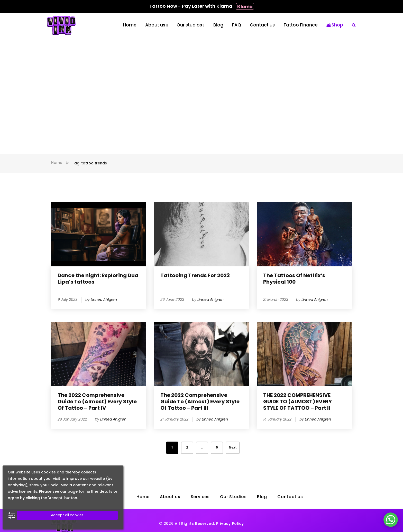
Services (200, 497)
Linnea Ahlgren (104, 300)
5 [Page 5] (217, 448)
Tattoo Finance (301, 25)
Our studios (189, 25)
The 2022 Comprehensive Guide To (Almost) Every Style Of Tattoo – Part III (200, 402)
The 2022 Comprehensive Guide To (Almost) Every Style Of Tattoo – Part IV (97, 402)
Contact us (262, 25)
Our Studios (233, 497)
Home (130, 25)
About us (155, 25)
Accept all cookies (67, 515)
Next (233, 448)
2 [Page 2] (187, 448)
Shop (335, 25)
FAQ (237, 25)
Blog (218, 25)
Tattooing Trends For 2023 (195, 276)
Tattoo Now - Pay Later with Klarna (202, 7)
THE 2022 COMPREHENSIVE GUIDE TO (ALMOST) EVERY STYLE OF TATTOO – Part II (297, 402)
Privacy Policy (230, 524)
